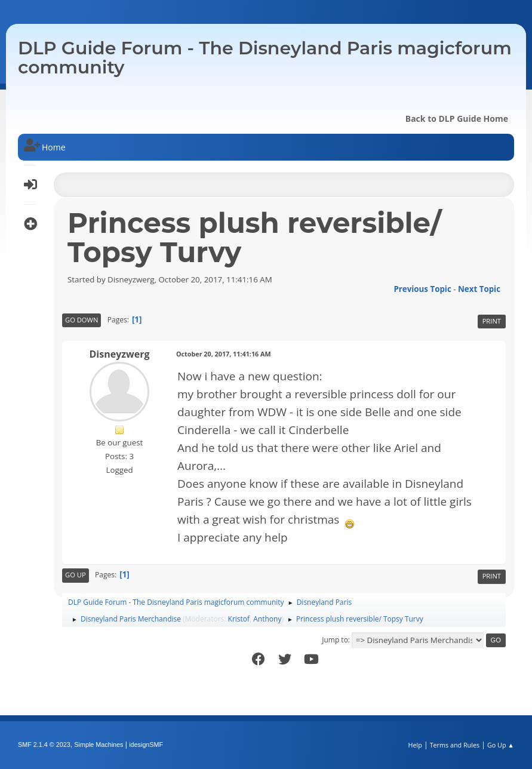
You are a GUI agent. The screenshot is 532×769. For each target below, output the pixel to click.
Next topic (479, 289)
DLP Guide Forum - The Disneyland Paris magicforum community (265, 58)
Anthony (267, 619)
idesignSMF (146, 745)
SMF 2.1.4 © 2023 (44, 745)
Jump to (335, 640)
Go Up (76, 575)
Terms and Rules (455, 745)
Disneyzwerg (120, 354)
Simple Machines (99, 745)
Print (492, 321)
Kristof (239, 619)
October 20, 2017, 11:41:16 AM (224, 354)
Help (415, 745)
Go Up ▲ (501, 745)
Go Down (82, 320)
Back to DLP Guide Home (457, 119)
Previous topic (422, 289)
